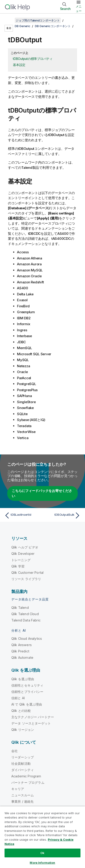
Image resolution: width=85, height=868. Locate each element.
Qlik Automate (22, 657)
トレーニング (21, 560)
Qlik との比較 (21, 711)
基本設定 (19, 65)
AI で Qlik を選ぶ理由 (27, 704)
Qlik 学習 (18, 566)
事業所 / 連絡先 (22, 801)
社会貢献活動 (21, 763)
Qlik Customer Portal (27, 573)
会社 (15, 751)
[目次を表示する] (9, 20)
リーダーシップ (23, 757)
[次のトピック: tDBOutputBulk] (62, 515)
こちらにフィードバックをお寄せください (42, 493)
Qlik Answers (22, 645)
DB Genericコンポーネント (53, 26)
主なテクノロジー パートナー (33, 717)
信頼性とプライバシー (27, 692)
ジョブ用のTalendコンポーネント (38, 20)
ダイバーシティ (23, 770)
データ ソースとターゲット (31, 723)
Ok (42, 853)
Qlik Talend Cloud (25, 614)
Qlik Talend (20, 608)
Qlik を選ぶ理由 (23, 679)
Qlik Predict (20, 651)
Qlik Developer (23, 554)
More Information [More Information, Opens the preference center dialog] (42, 863)
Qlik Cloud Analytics (27, 639)
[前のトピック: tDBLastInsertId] (23, 515)
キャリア (18, 789)
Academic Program (26, 776)
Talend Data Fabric (26, 620)
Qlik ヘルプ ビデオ (25, 547)
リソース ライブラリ (26, 579)
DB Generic (23, 26)
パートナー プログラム (28, 782)
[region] (42, 837)
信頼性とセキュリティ (27, 685)
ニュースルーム (23, 795)
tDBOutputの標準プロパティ (33, 59)
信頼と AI (18, 698)
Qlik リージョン (23, 730)
